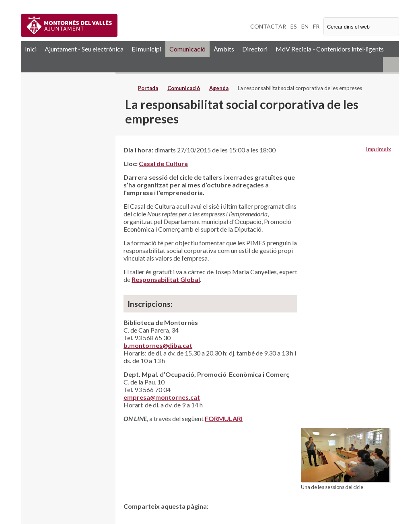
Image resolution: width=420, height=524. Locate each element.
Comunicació (187, 49)
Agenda (219, 88)
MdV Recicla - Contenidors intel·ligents (330, 49)
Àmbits (224, 49)
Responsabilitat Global (166, 279)
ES (294, 26)
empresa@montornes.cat (162, 397)
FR (316, 26)
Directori (255, 49)
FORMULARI (224, 418)
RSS (391, 65)
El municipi (146, 49)
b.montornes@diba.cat (158, 345)
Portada (148, 88)
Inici (31, 49)
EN (305, 26)
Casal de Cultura (163, 163)
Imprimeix (379, 149)
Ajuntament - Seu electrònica (84, 49)
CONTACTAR (268, 26)
